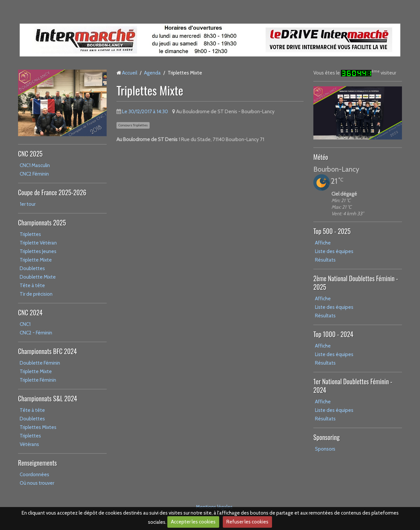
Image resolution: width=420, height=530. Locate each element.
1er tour (28, 204)
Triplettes (30, 234)
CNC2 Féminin (34, 174)
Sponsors (325, 449)
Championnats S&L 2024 (48, 398)
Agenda (152, 73)
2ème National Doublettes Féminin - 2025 (356, 283)
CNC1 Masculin (35, 165)
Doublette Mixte (38, 277)
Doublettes (32, 268)
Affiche (323, 243)
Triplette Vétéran (38, 243)
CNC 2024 (30, 312)
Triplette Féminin (38, 380)
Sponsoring (326, 437)
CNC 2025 (30, 154)
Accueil (130, 73)
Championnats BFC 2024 (47, 351)
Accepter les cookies (193, 522)
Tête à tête (32, 286)
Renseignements (37, 463)
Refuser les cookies (247, 522)
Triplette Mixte (36, 260)
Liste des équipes (334, 251)
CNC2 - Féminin (36, 333)
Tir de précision (36, 294)
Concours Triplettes (133, 125)
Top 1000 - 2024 (333, 334)
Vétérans (29, 444)
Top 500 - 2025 (332, 231)
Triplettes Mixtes (38, 427)
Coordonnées (34, 475)
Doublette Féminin (40, 363)
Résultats (325, 260)
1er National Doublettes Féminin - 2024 (353, 386)
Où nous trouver (37, 483)
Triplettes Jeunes (38, 251)
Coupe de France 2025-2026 (52, 192)
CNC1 (25, 324)
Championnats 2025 (42, 223)
